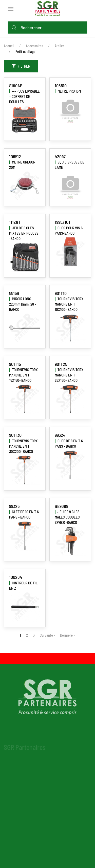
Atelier (59, 46)
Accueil (9, 46)
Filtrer (21, 66)
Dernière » (68, 635)
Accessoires (34, 46)
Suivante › (47, 635)
